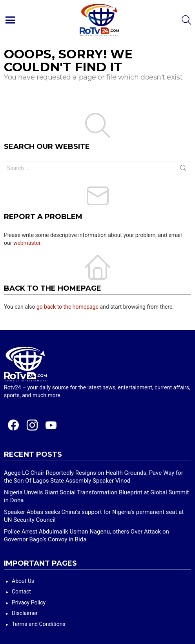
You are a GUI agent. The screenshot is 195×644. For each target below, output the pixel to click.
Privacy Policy (29, 602)
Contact (21, 592)
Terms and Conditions (39, 624)
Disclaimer (25, 613)
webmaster (27, 243)
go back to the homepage (67, 307)
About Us (23, 581)
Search (183, 170)
